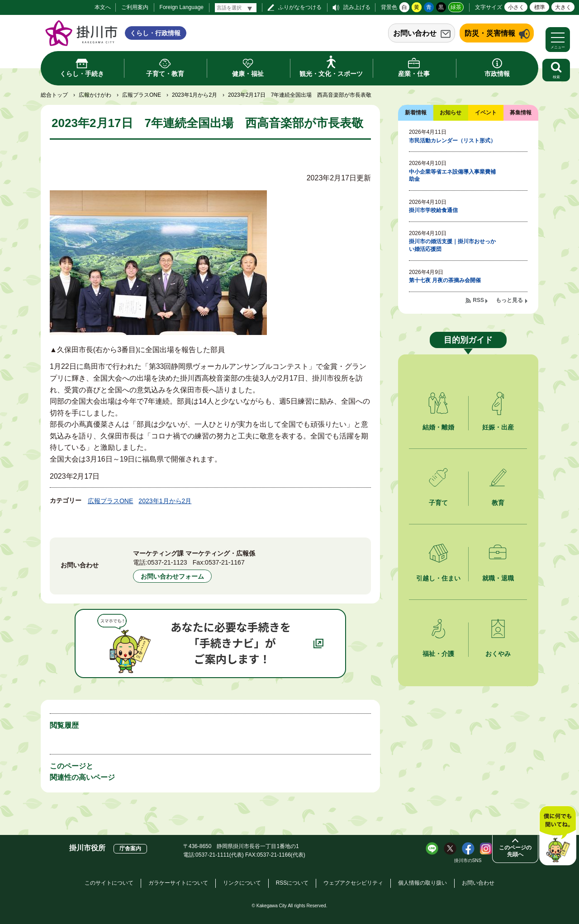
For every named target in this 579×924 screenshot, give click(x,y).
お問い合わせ (415, 33)
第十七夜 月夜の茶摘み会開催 (445, 280)
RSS (478, 300)
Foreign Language (182, 7)
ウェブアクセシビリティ (353, 883)
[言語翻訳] (236, 8)
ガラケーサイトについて (178, 883)
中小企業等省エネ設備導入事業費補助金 (452, 176)
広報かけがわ (95, 95)
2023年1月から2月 (195, 95)
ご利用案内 (135, 7)
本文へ (103, 7)
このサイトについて (109, 883)
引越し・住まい (438, 578)
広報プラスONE (142, 95)
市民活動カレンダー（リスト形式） (452, 141)
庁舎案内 (130, 849)
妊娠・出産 (498, 427)
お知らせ (451, 113)
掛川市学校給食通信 (433, 210)
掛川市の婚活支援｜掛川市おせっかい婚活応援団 (452, 245)
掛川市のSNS (468, 860)
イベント (486, 113)
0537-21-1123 (167, 562)
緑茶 (456, 7)
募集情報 (521, 113)
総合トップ (54, 95)
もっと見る (509, 300)
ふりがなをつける (300, 7)
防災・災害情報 (490, 33)
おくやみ (498, 654)
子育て (438, 503)
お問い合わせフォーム (172, 576)
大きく (563, 7)
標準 (540, 7)
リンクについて (242, 883)
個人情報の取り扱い (422, 883)
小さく (516, 7)
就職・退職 (498, 578)
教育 (498, 503)
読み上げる (357, 7)
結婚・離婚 (438, 427)
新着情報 (416, 113)
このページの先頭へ (515, 851)
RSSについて (292, 883)
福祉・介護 (438, 654)
